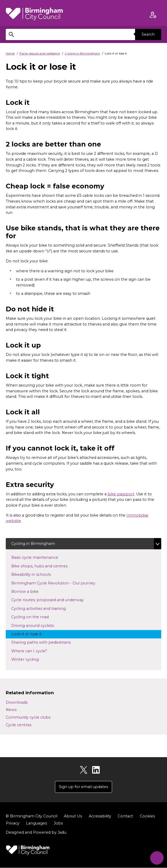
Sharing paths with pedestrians (46, 642)
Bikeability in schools (36, 574)
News (11, 710)
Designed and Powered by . (36, 832)
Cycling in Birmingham (82, 53)
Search (148, 34)
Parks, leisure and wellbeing (40, 53)
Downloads (17, 702)
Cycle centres (19, 725)
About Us (73, 816)
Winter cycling (30, 659)
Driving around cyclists (37, 625)
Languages (36, 823)
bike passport (121, 494)
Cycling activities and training (43, 608)
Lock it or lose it (31, 634)
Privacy (13, 823)
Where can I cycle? (34, 651)
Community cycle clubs (28, 717)
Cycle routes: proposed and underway (52, 600)
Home (10, 53)
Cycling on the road (35, 617)
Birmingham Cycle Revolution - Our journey (58, 583)
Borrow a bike (30, 591)
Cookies (147, 816)
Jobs (58, 823)
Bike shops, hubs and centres (44, 566)
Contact (125, 816)
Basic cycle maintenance (40, 557)
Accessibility (100, 816)
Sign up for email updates (83, 787)
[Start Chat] (156, 857)
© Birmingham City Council (32, 816)
